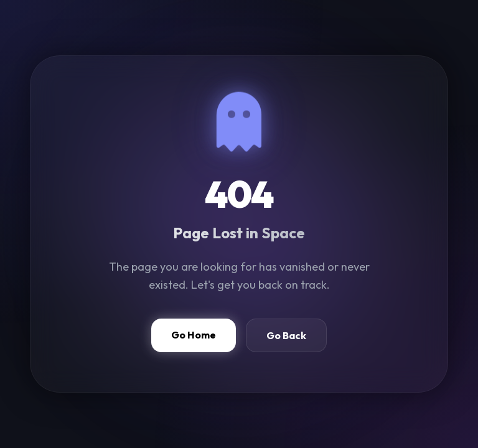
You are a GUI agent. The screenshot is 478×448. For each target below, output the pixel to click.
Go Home (194, 335)
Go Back (286, 335)
